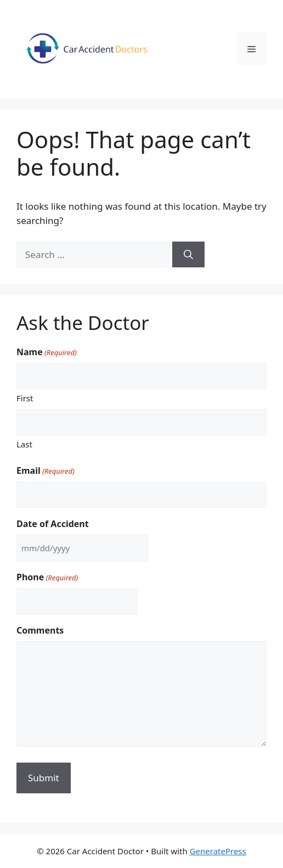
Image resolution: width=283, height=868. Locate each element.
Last (24, 444)
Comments (40, 630)
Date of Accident (53, 524)
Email (46, 471)
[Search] (188, 255)
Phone (47, 577)
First (25, 398)
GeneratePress (218, 851)
